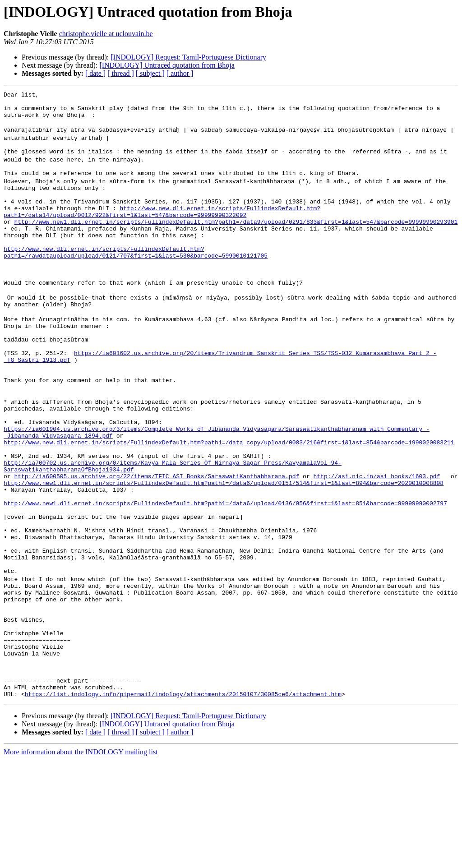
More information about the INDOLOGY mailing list (81, 860)
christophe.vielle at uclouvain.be (106, 34)
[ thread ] (121, 73)
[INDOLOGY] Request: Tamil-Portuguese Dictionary (188, 57)
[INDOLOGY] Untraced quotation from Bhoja (167, 65)
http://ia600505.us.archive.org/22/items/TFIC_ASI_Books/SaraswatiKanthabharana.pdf (157, 542)
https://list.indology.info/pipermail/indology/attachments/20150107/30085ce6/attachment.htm (183, 802)
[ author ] (180, 73)
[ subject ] (150, 73)
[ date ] (95, 73)
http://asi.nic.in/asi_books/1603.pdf (377, 542)
